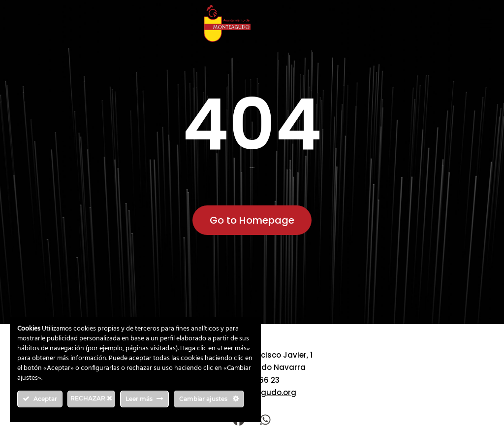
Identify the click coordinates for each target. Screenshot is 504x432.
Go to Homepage (252, 220)
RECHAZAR (91, 398)
